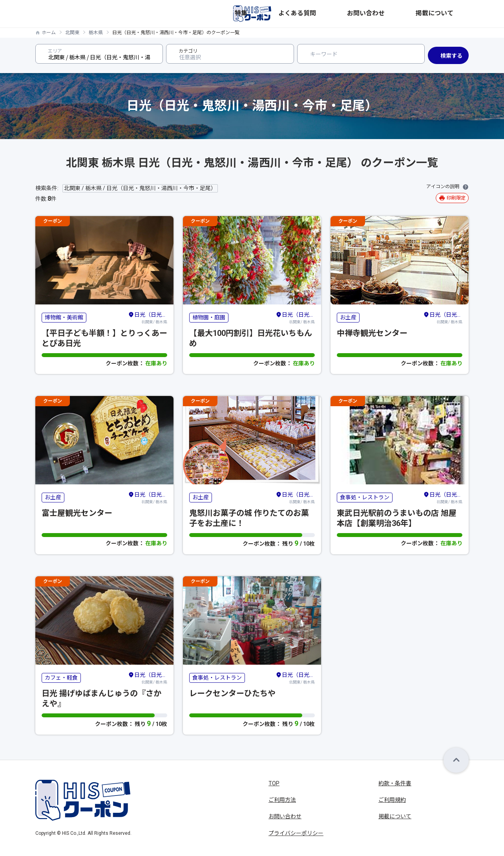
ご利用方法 (282, 800)
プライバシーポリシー (296, 833)
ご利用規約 (392, 800)
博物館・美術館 (64, 317)
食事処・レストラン (365, 497)
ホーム (49, 33)
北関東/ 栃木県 (148, 317)
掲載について (452, 14)
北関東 (72, 33)
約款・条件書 (395, 783)
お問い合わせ (410, 14)
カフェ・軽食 (61, 678)
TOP (274, 783)
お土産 (348, 317)
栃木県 (96, 33)
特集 (336, 14)
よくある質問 (367, 14)
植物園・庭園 (209, 317)
